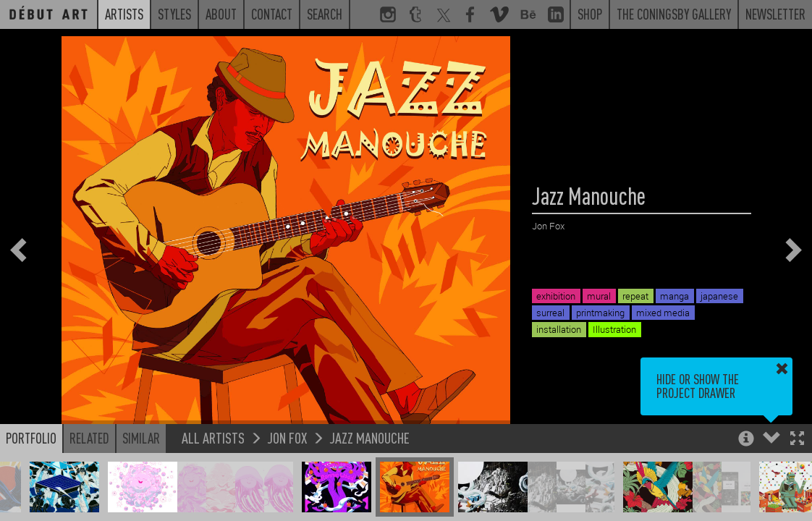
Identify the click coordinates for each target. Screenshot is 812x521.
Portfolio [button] (31, 438)
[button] (797, 440)
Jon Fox (287, 437)
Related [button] (89, 438)
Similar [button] (141, 438)
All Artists (213, 437)
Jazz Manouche (369, 437)
